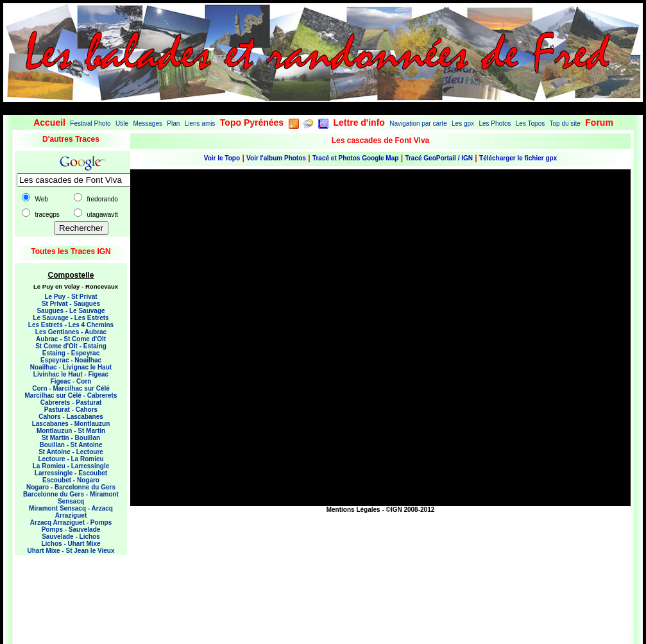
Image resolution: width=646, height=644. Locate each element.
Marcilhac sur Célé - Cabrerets (71, 395)
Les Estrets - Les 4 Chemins (71, 325)
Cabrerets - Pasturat (71, 402)
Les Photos (495, 123)
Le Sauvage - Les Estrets (71, 318)
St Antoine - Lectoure (71, 452)
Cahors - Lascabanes (71, 417)
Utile (122, 123)
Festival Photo (90, 123)
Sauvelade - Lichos (71, 537)
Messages (148, 123)
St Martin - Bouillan (71, 438)
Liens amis (200, 123)
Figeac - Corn (71, 381)
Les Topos (530, 123)
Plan (173, 123)
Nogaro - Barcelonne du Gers (71, 487)
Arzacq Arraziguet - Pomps (71, 522)
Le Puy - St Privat (71, 297)
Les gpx (463, 123)
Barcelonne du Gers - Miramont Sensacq (71, 498)
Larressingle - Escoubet (71, 473)
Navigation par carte (418, 123)
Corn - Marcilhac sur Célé (71, 388)
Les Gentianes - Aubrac (71, 332)
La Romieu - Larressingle (71, 466)
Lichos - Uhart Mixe (71, 544)
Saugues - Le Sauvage (71, 311)
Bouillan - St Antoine (71, 445)
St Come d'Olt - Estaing (71, 346)
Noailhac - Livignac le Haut (71, 367)
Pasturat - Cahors (71, 410)
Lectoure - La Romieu (71, 459)
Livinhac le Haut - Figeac (71, 374)
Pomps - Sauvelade (71, 530)
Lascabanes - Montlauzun (71, 424)
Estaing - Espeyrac (71, 353)
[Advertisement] (66, 590)
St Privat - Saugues (71, 304)
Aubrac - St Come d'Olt (71, 339)
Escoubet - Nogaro (71, 480)
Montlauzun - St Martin (71, 431)
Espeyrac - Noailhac (71, 360)
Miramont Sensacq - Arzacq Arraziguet (71, 512)
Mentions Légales (353, 510)
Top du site (565, 123)
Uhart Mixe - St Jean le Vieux (71, 551)
